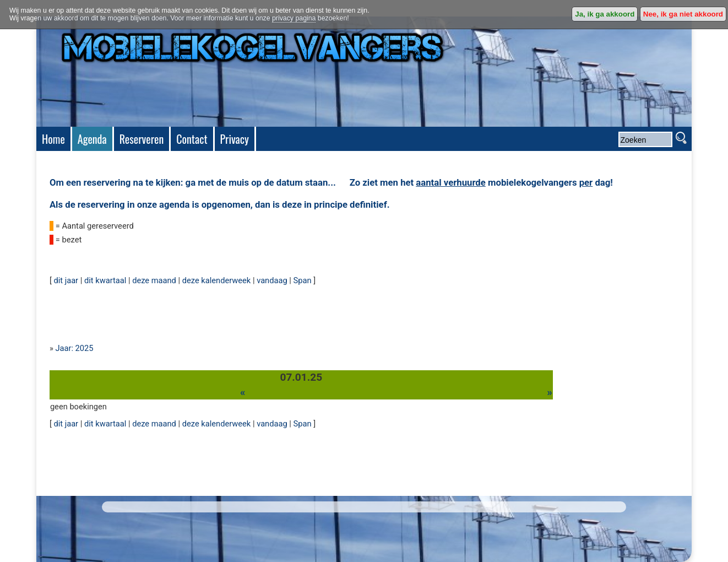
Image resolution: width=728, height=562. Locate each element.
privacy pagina (294, 18)
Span (303, 280)
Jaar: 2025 (74, 348)
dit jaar (66, 280)
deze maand (154, 280)
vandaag (272, 280)
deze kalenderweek (217, 280)
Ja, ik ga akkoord (605, 14)
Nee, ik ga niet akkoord (683, 14)
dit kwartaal (105, 280)
